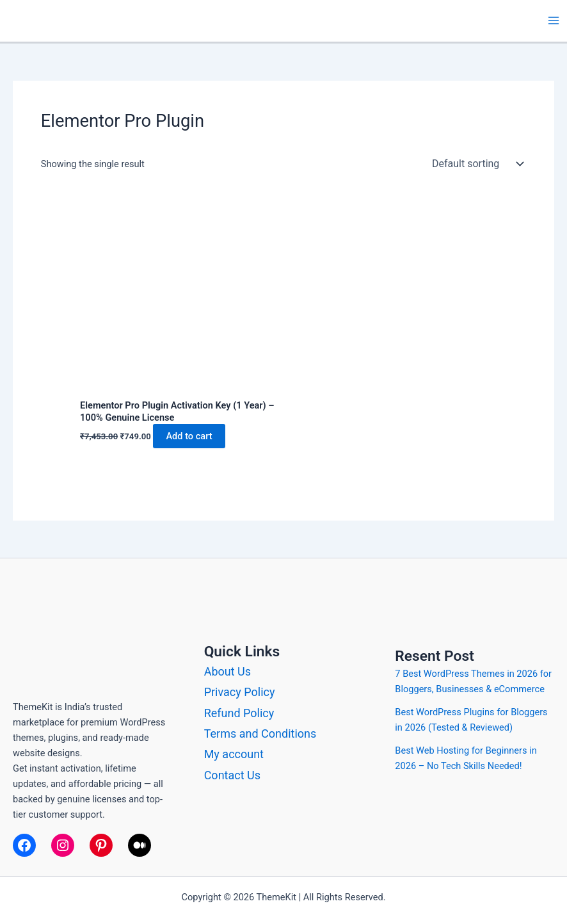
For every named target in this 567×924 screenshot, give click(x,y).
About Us (228, 671)
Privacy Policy (240, 692)
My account (234, 754)
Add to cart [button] (189, 436)
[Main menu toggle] (554, 20)
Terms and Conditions (260, 734)
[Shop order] (475, 164)
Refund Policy (239, 713)
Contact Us (232, 775)
